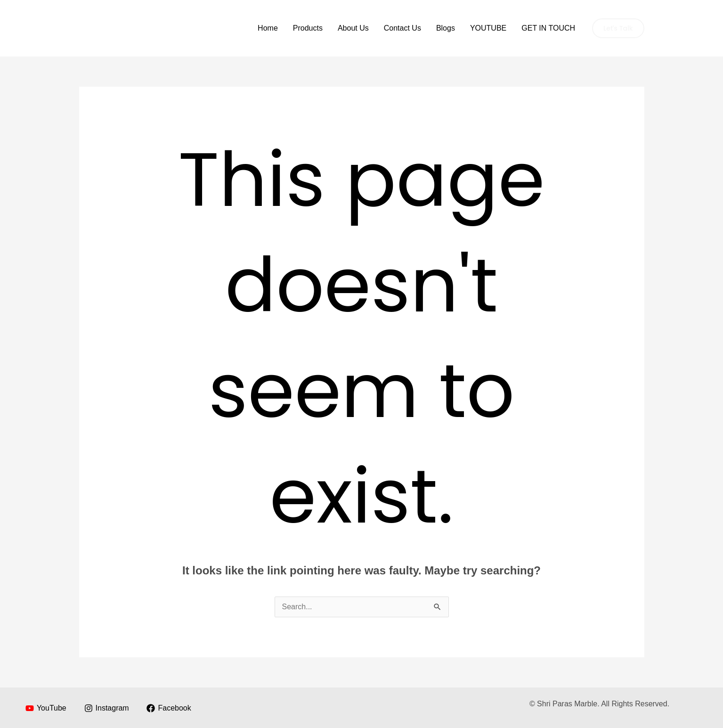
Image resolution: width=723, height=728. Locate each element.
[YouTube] (46, 708)
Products (308, 28)
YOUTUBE (488, 28)
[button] (618, 28)
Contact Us (402, 28)
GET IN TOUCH (548, 28)
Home (268, 28)
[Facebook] (169, 708)
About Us (353, 28)
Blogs (446, 28)
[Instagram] (106, 708)
